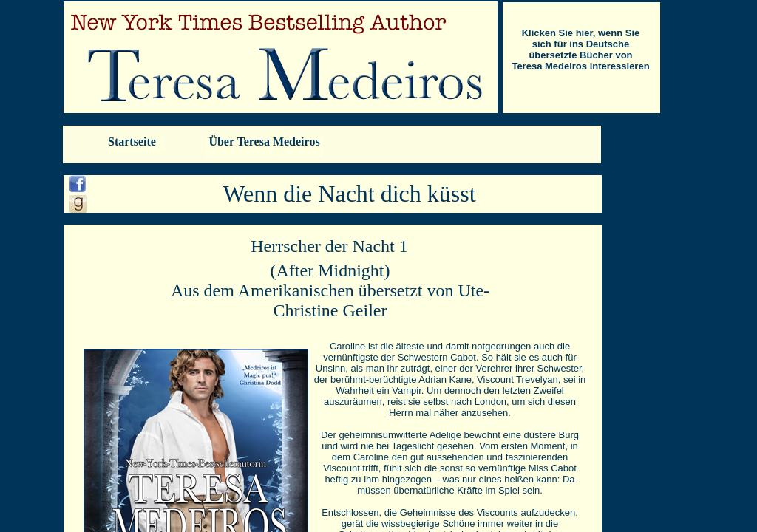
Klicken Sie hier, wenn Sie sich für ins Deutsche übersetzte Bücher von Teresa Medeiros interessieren (580, 50)
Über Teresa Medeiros (264, 141)
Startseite (132, 141)
